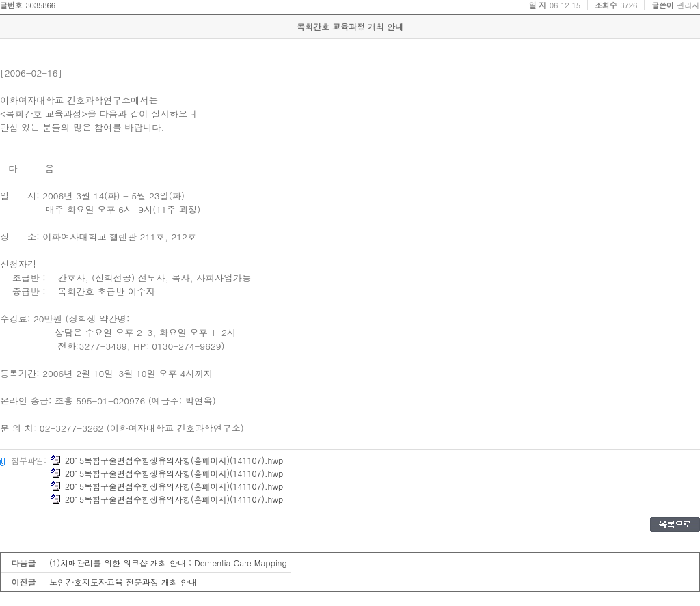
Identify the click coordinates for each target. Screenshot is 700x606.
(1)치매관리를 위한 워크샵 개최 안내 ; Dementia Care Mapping (168, 563)
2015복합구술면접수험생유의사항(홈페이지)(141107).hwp (167, 460)
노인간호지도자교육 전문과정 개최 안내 (123, 582)
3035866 (40, 5)
